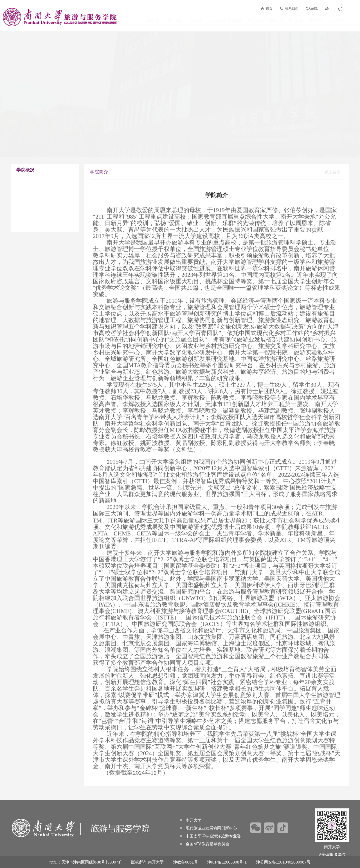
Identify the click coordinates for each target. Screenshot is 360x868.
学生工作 (316, 21)
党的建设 (195, 21)
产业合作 (255, 21)
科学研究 (235, 21)
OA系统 (311, 8)
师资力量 (175, 21)
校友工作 (336, 21)
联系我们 (292, 8)
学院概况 (154, 22)
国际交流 (276, 21)
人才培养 (215, 21)
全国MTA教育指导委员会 (205, 844)
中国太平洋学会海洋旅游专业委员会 (214, 836)
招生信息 (296, 21)
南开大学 (191, 820)
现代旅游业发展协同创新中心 (208, 828)
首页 (269, 8)
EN (327, 8)
